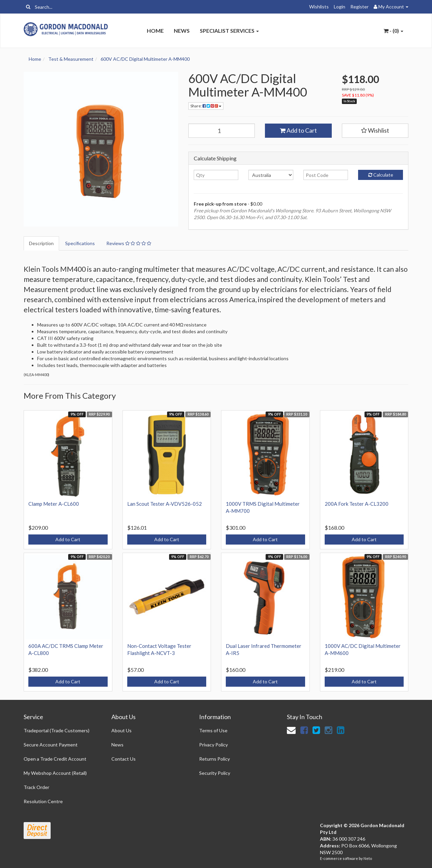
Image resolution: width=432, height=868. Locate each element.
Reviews (129, 243)
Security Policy (215, 773)
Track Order (36, 787)
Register (359, 7)
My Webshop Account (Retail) (55, 773)
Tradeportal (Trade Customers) (57, 730)
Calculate (381, 175)
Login (340, 7)
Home (155, 31)
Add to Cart (298, 130)
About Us (122, 730)
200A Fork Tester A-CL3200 (357, 504)
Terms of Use (213, 730)
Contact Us (124, 759)
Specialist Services (229, 31)
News (182, 31)
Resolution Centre (43, 801)
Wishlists (319, 7)
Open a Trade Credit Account (55, 759)
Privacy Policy (213, 745)
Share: (206, 106)
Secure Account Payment (51, 745)
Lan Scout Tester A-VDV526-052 (165, 504)
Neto (368, 858)
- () (393, 31)
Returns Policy (214, 759)
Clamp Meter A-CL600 (54, 504)
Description (41, 243)
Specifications (80, 243)
